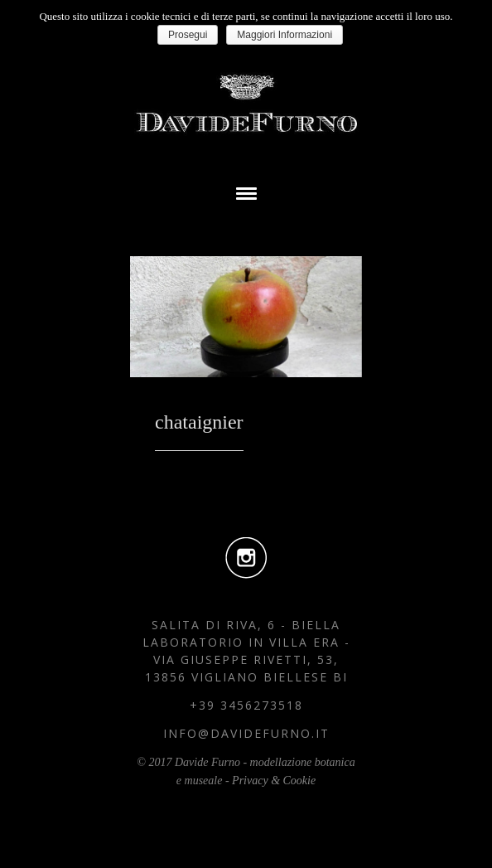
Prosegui (188, 35)
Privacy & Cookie (274, 781)
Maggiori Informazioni (285, 35)
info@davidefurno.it (246, 733)
